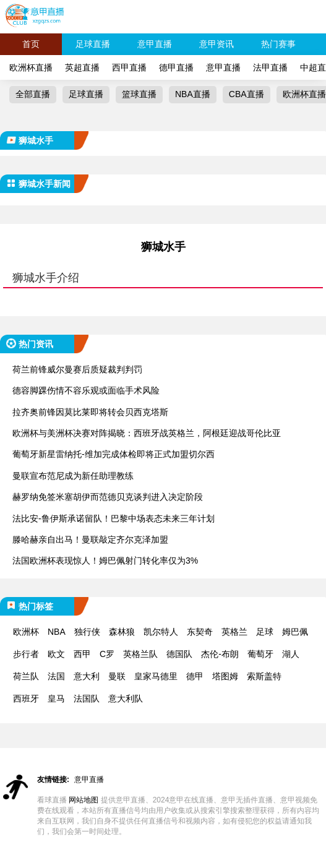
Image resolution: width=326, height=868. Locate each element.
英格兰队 (140, 654)
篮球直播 (139, 94)
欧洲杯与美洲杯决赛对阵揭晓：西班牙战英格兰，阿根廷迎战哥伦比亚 (147, 433)
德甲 (195, 676)
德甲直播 (176, 67)
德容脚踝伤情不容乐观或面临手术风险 (86, 390)
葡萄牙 (260, 654)
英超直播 (82, 67)
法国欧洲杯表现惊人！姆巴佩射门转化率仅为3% (105, 561)
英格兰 (234, 632)
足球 (265, 632)
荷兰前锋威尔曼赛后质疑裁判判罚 (77, 369)
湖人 (291, 654)
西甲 (82, 654)
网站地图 (84, 800)
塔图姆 (225, 676)
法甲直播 (270, 67)
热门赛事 (278, 44)
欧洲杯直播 (31, 67)
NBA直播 (193, 94)
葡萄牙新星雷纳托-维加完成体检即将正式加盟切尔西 (114, 454)
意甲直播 (155, 44)
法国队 (87, 698)
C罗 (107, 654)
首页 (31, 44)
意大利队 (126, 698)
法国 (56, 676)
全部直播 (33, 94)
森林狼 (122, 632)
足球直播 (93, 44)
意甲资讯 (217, 44)
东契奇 (200, 632)
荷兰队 (26, 676)
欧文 (56, 654)
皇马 (56, 698)
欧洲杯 (26, 632)
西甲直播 (129, 67)
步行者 (26, 654)
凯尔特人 (161, 632)
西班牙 (26, 698)
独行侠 (87, 632)
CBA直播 (247, 94)
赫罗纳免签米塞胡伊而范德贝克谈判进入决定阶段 (108, 497)
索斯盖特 (264, 676)
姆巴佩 (295, 632)
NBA (57, 632)
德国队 (179, 654)
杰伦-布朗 (220, 654)
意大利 (87, 676)
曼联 (117, 676)
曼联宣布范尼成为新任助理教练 (73, 476)
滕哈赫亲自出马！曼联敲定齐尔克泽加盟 (90, 539)
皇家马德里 (156, 676)
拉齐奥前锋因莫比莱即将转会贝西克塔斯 (90, 412)
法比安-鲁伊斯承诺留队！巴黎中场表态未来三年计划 (114, 518)
